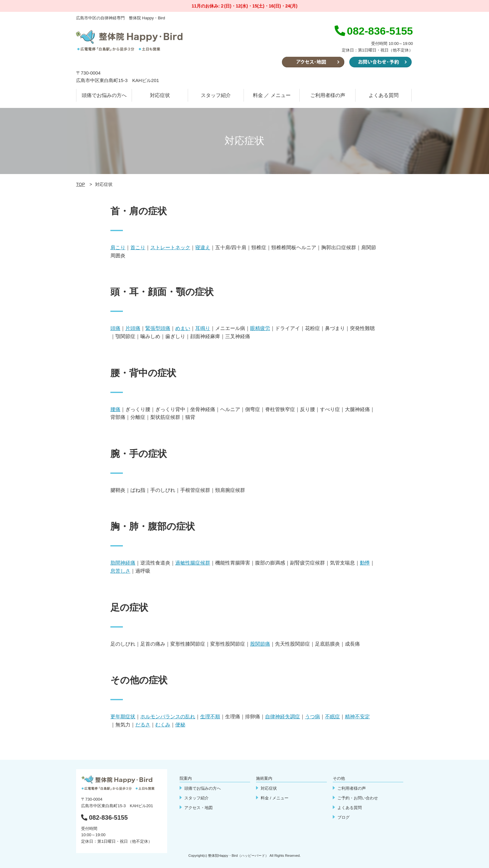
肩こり (118, 247)
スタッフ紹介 (216, 95)
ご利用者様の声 (328, 95)
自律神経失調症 (283, 717)
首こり (138, 247)
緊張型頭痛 (158, 328)
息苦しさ (120, 571)
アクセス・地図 (199, 808)
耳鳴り (203, 328)
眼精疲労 (260, 328)
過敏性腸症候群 (193, 563)
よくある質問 (384, 95)
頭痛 (115, 328)
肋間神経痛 (123, 563)
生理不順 (210, 717)
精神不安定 (357, 717)
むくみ (163, 725)
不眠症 (332, 717)
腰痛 (115, 409)
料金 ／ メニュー (272, 95)
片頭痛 (133, 328)
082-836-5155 (104, 817)
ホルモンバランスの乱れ (168, 717)
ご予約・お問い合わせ (358, 798)
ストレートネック (170, 247)
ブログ (344, 817)
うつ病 (312, 717)
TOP (81, 184)
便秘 (180, 725)
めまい (183, 328)
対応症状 (160, 95)
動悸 (365, 563)
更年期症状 (123, 717)
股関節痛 (260, 644)
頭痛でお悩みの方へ (104, 95)
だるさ (143, 725)
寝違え (203, 247)
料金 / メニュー (275, 798)
